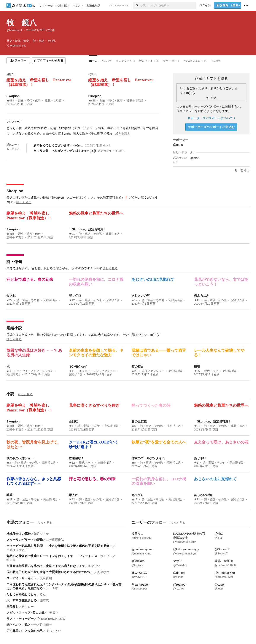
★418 (10, 101)
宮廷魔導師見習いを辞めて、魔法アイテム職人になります (46, 566)
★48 (9, 371)
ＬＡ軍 (53, 588)
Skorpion (13, 96)
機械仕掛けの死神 (19, 534)
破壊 (197, 366)
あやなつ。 (105, 572)
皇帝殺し (13, 607)
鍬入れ (11, 296)
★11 (197, 300)
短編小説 (14, 328)
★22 (9, 300)
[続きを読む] (83, 131)
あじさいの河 (141, 296)
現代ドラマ (211, 371)
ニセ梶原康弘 (55, 540)
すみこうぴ (53, 631)
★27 (9, 499)
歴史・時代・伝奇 (29, 101)
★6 (71, 426)
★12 (72, 300)
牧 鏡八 (22, 23)
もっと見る (13, 149)
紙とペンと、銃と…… (22, 625)
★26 (197, 371)
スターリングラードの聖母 (25, 540)
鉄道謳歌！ (76, 458)
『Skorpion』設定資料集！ (88, 229)
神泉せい (94, 566)
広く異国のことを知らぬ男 (25, 631)
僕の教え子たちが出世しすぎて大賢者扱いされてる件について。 (50, 572)
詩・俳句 (14, 262)
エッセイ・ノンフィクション (35, 371)
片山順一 (46, 625)
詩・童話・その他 (90, 234)
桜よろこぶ (202, 296)
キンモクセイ (78, 366)
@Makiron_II (14, 30)
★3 (9, 463)
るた (43, 594)
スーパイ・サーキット (22, 578)
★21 (72, 234)
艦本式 (44, 600)
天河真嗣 (46, 578)
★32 (72, 463)
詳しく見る (24, 202)
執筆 (10, 495)
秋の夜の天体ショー (20, 458)
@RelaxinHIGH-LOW (51, 619)
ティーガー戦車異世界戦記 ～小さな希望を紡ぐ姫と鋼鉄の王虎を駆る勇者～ (59, 546)
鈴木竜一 (13, 560)
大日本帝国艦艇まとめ (22, 600)
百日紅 (73, 421)
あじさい (200, 458)
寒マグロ (75, 296)
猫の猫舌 (138, 366)
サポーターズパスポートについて (211, 118)
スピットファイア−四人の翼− (26, 613)
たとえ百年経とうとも (22, 594)
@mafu (178, 145)
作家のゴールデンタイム (148, 458)
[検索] (137, 5)
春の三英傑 (139, 421)
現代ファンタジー (153, 371)
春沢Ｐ (54, 613)
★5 (134, 463)
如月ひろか (41, 534)
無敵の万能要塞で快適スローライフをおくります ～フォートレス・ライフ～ (59, 556)
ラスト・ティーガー (20, 619)
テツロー (28, 607)
